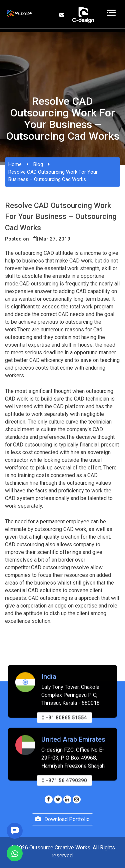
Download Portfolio (62, 819)
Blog (38, 164)
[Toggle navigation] (111, 13)
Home (15, 164)
